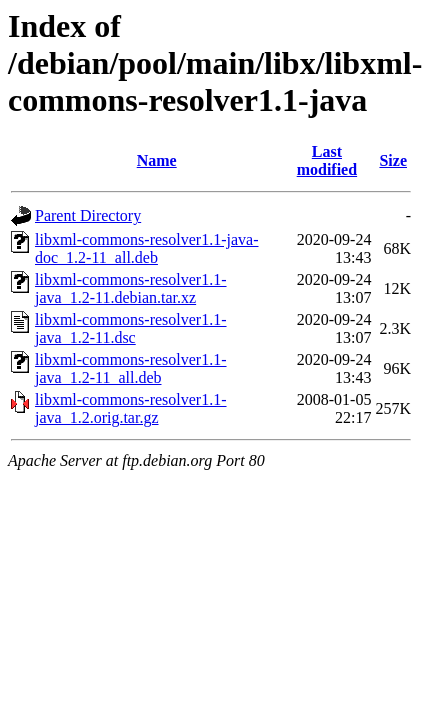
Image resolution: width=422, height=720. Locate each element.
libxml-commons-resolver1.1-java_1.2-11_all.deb (131, 368)
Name (157, 160)
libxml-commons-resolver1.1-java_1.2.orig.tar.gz (131, 408)
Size (393, 160)
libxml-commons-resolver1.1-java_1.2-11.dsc (131, 328)
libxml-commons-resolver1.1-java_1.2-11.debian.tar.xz (131, 288)
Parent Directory (88, 215)
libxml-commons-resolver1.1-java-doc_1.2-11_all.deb (147, 248)
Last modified (327, 160)
